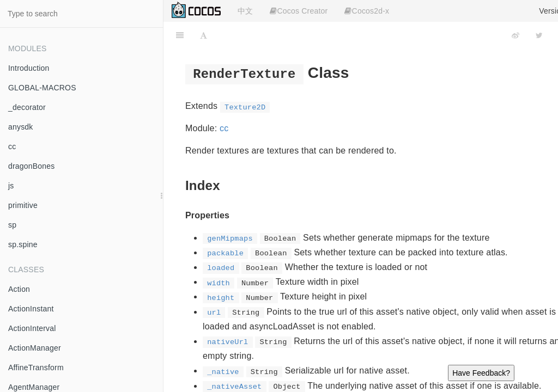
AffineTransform (36, 367)
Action (19, 289)
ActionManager (35, 348)
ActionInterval (32, 328)
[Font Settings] (204, 35)
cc (12, 146)
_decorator (27, 107)
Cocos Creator (299, 11)
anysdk (21, 127)
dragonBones (32, 166)
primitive (23, 205)
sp (12, 225)
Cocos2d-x (367, 11)
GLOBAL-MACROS (42, 88)
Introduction (29, 68)
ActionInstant (31, 309)
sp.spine (23, 244)
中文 (245, 11)
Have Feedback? (481, 373)
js (11, 186)
